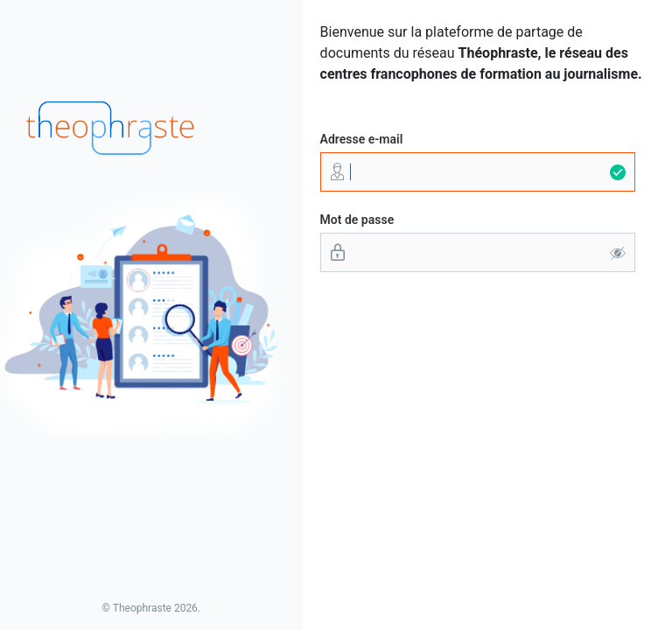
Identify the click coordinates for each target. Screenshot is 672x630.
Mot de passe (357, 220)
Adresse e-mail (362, 139)
